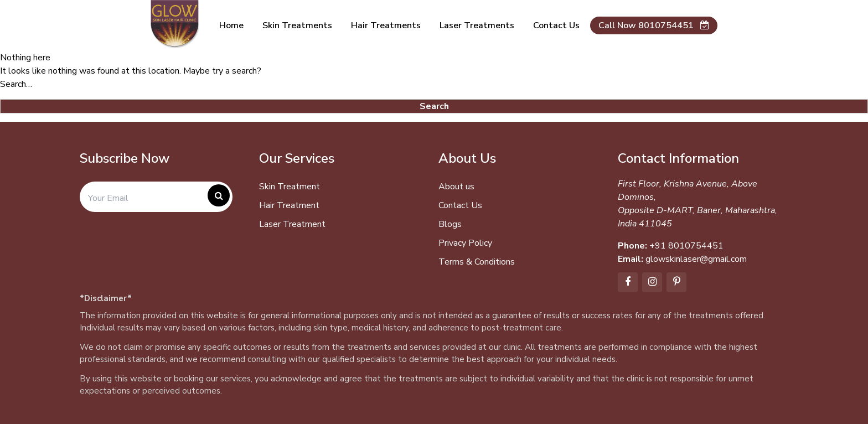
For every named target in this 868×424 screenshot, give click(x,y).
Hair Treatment (289, 205)
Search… (16, 84)
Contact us (556, 25)
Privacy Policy (465, 243)
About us (456, 187)
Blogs (450, 224)
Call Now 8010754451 (654, 25)
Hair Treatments (386, 25)
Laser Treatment (292, 224)
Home (231, 25)
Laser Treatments (477, 25)
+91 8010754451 (686, 246)
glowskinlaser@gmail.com (696, 259)
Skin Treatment (290, 187)
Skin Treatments (297, 25)
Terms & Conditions (477, 262)
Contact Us (460, 205)
